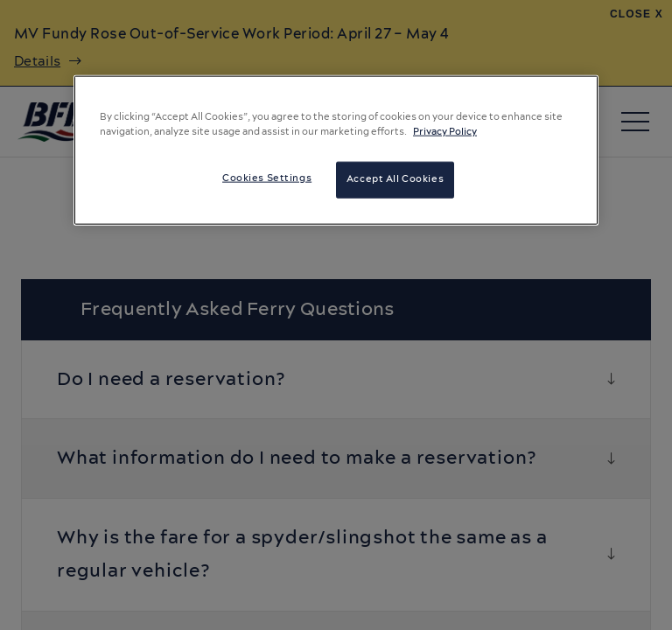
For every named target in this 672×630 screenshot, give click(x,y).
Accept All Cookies (395, 179)
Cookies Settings (267, 178)
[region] (336, 150)
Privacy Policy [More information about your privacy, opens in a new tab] (445, 132)
